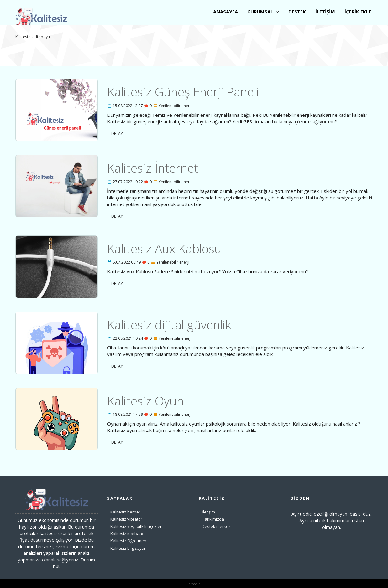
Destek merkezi (217, 526)
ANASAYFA (225, 12)
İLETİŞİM (325, 12)
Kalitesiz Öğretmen (128, 541)
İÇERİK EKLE (358, 12)
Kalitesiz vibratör (126, 519)
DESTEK (297, 12)
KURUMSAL (263, 12)
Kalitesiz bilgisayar (128, 548)
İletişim (208, 512)
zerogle (194, 584)
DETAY (117, 134)
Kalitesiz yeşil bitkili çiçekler (136, 526)
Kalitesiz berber (125, 512)
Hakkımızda (213, 519)
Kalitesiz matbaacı (128, 534)
